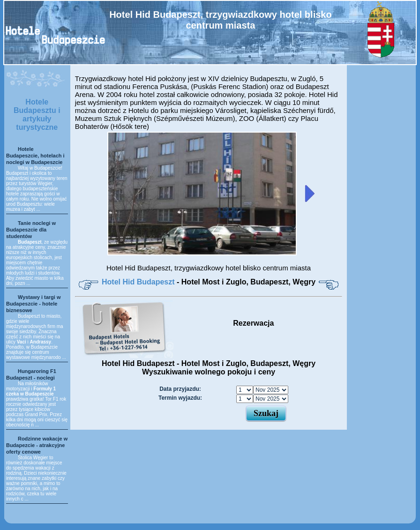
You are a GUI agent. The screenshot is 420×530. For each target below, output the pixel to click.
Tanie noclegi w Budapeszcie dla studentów (31, 230)
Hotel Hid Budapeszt (139, 282)
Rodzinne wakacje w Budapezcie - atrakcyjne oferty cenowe (37, 445)
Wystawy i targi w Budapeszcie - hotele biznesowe (34, 304)
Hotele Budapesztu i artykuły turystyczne (37, 115)
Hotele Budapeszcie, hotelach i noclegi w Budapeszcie (35, 156)
